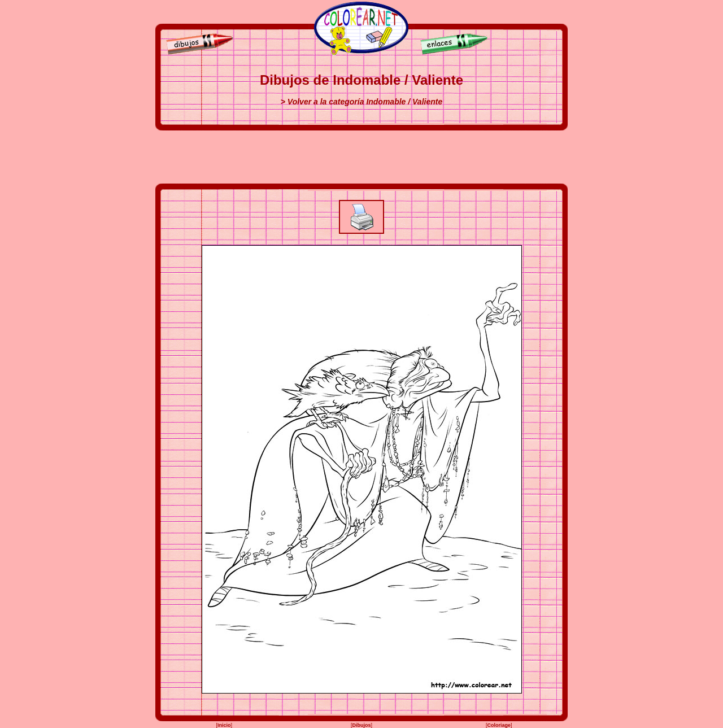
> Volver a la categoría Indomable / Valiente (361, 102)
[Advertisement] (361, 157)
